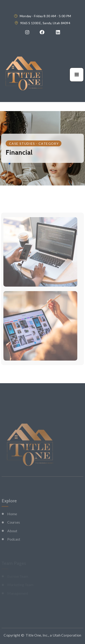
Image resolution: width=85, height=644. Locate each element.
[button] (77, 75)
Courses (14, 530)
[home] (24, 75)
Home (12, 522)
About (12, 538)
